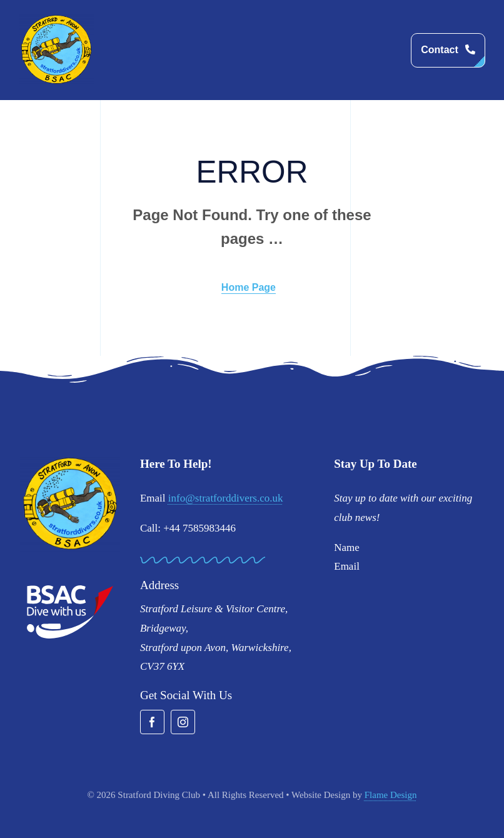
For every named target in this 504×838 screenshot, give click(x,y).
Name (347, 548)
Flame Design (391, 795)
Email (347, 566)
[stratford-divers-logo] (56, 19)
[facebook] (152, 722)
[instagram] (183, 722)
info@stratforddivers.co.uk (226, 498)
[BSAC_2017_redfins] (70, 590)
